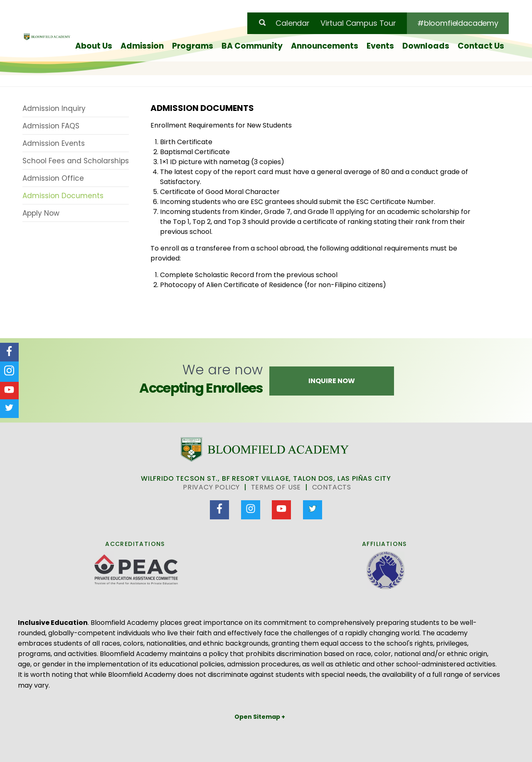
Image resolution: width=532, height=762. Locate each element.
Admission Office (53, 178)
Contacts (332, 487)
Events (380, 46)
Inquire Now (332, 381)
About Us (94, 46)
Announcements (325, 46)
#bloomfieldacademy (458, 23)
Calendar (293, 23)
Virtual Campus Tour (358, 23)
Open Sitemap (258, 717)
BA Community (252, 46)
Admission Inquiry (54, 108)
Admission (142, 46)
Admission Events (54, 143)
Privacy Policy (211, 487)
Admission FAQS (51, 126)
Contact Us (481, 46)
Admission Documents (63, 196)
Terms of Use (276, 487)
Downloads (426, 46)
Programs (193, 46)
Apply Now (41, 213)
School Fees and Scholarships (76, 161)
